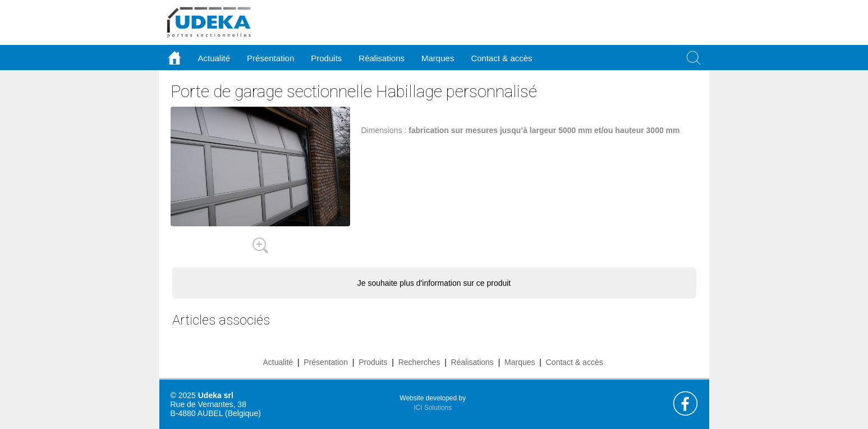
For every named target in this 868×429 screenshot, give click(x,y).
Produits (373, 362)
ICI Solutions (433, 408)
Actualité (278, 362)
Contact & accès (501, 58)
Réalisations (472, 362)
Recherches (419, 362)
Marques (520, 362)
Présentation (326, 362)
